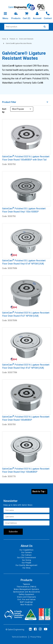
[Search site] (45, 27)
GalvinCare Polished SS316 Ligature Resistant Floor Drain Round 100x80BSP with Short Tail (26, 158)
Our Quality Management (26, 565)
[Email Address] (26, 523)
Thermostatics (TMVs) (26, 587)
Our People (26, 563)
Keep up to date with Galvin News (18, 505)
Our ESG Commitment (27, 558)
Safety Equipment (26, 594)
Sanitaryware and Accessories (27, 592)
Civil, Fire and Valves (26, 600)
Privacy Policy (36, 637)
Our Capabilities (26, 550)
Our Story (26, 568)
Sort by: (4, 110)
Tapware (26, 584)
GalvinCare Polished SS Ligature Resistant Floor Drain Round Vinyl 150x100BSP (24, 210)
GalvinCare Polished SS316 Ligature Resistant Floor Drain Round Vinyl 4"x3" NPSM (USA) (26, 366)
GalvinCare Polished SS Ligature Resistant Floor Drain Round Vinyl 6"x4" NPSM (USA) (24, 262)
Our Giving (27, 560)
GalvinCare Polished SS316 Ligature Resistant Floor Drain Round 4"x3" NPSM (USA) (26, 314)
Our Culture (26, 555)
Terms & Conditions (20, 637)
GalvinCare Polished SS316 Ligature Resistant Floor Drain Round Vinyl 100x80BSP (26, 470)
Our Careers (26, 552)
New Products (26, 605)
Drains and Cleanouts (27, 597)
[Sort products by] (22, 109)
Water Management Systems (26, 589)
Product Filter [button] (25, 102)
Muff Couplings (26, 602)
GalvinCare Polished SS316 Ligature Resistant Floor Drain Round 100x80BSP (26, 418)
